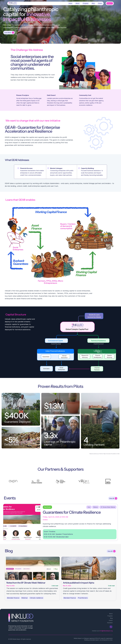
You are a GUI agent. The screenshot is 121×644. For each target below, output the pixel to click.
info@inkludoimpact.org (106, 631)
